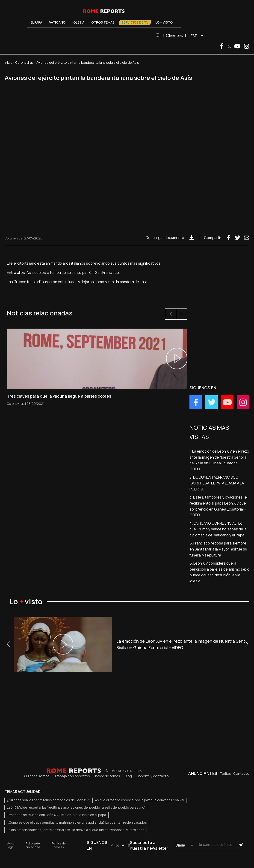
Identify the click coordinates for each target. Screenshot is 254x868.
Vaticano (57, 22)
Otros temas (103, 22)
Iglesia (78, 22)
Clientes (174, 35)
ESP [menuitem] (194, 36)
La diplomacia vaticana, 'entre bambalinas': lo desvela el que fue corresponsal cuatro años (76, 830)
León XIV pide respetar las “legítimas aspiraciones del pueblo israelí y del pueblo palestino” (76, 807)
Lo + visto (164, 22)
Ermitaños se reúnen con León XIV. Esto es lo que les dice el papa (56, 815)
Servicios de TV (135, 22)
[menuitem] (196, 36)
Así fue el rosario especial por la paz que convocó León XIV (139, 800)
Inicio (9, 62)
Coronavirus (24, 62)
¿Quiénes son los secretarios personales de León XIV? (49, 800)
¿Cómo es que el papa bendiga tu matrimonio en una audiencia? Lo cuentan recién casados (77, 822)
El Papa (36, 22)
